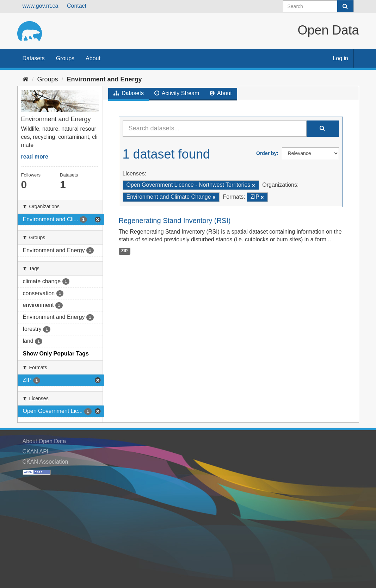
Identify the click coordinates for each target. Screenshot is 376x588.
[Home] (26, 79)
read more (35, 157)
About (93, 58)
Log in (340, 58)
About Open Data (44, 441)
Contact (77, 6)
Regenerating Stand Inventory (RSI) (175, 221)
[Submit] (345, 6)
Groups (65, 58)
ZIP (125, 251)
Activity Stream (177, 93)
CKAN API (36, 451)
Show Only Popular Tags (56, 354)
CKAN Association (45, 462)
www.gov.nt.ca (41, 6)
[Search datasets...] (215, 129)
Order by (266, 153)
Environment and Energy (104, 79)
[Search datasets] (318, 6)
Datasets (34, 58)
